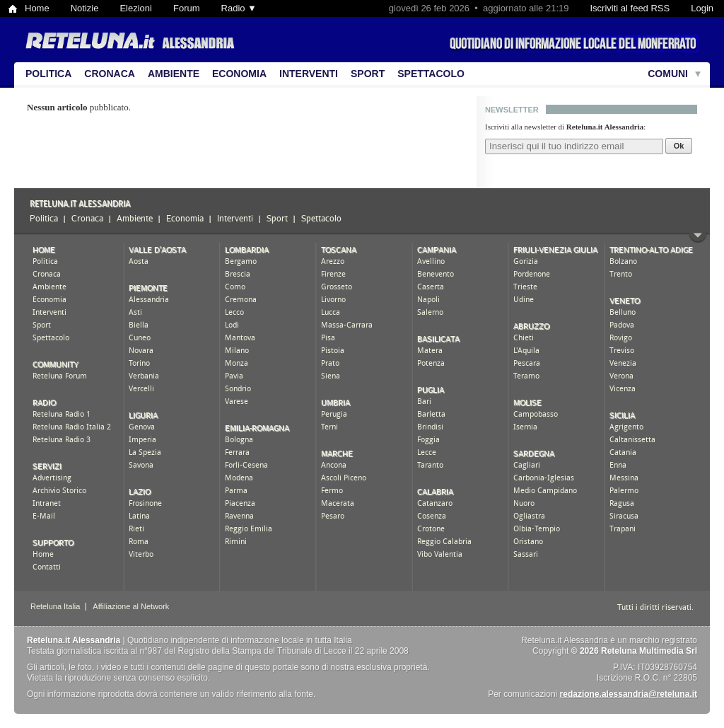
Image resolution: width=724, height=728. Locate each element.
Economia (239, 74)
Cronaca (110, 74)
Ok (679, 146)
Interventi (309, 74)
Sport (368, 74)
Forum (187, 8)
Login (702, 8)
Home (37, 8)
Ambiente (174, 74)
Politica (48, 74)
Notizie (85, 8)
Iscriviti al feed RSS (630, 8)
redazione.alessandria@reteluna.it (629, 694)
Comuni (668, 74)
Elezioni (136, 8)
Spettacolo (431, 74)
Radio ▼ (239, 8)
